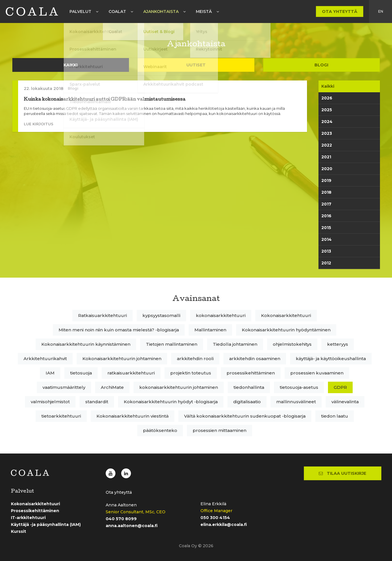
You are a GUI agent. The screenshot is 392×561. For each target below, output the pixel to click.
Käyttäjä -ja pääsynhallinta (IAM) (46, 525)
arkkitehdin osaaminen (255, 359)
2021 (326, 157)
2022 (327, 145)
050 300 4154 (215, 518)
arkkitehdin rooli (195, 359)
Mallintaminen (210, 330)
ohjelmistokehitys (292, 344)
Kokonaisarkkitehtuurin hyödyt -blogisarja (171, 402)
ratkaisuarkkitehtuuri (131, 373)
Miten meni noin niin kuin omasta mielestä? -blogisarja (119, 330)
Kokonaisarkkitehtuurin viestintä (133, 416)
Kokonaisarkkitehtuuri (286, 315)
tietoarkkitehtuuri (61, 416)
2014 (327, 239)
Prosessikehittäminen (35, 511)
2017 (326, 204)
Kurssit (19, 531)
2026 (327, 98)
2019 (326, 180)
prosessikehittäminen (251, 373)
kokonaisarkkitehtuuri (221, 315)
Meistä (204, 11)
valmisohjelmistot (50, 402)
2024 (327, 122)
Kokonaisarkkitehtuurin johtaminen (122, 359)
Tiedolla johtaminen (235, 344)
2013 (326, 251)
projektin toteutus (191, 373)
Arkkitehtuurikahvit (45, 359)
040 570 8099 (121, 519)
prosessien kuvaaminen (317, 373)
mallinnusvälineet (296, 402)
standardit (97, 402)
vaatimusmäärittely (64, 387)
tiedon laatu (335, 416)
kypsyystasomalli (161, 315)
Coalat (117, 11)
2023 (327, 133)
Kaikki (71, 65)
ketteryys (338, 344)
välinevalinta (345, 402)
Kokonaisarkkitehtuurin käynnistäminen (86, 344)
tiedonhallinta (249, 387)
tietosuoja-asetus (299, 387)
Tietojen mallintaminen (172, 344)
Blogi (321, 65)
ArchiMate (112, 387)
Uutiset (196, 65)
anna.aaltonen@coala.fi (132, 526)
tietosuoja (81, 373)
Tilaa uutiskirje (342, 473)
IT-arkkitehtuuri (28, 518)
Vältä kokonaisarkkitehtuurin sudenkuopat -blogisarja (245, 416)
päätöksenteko (160, 430)
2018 (326, 192)
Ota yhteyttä (340, 11)
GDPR (340, 387)
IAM (50, 373)
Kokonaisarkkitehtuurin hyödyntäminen (286, 330)
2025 (327, 110)
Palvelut (80, 11)
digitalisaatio (247, 402)
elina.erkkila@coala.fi (224, 525)
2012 (326, 263)
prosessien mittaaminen (220, 430)
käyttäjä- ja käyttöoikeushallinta (331, 359)
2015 (326, 228)
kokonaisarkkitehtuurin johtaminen (179, 387)
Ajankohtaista (161, 11)
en (381, 11)
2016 (326, 216)
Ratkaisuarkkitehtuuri (103, 315)
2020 (327, 169)
